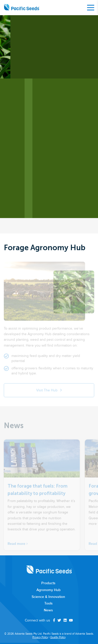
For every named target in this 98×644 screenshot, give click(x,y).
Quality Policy (58, 637)
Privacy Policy (40, 637)
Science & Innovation (48, 597)
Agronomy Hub (48, 590)
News (48, 610)
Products (48, 583)
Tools (48, 603)
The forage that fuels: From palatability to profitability (37, 491)
